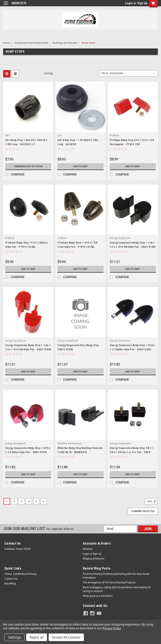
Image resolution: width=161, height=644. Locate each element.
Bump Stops (88, 43)
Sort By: (49, 73)
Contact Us (11, 579)
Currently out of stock (28, 166)
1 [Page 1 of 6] (7, 501)
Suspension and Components (31, 43)
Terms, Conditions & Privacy (21, 574)
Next (152, 501)
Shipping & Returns (94, 559)
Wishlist (88, 549)
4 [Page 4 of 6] (29, 501)
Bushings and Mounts (65, 43)
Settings (15, 637)
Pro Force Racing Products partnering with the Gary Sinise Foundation (116, 576)
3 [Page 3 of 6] (21, 501)
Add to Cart (80, 166)
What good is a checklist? (98, 596)
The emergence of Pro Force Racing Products (109, 583)
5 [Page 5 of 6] (36, 501)
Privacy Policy (112, 628)
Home (7, 43)
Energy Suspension (120, 238)
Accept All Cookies (66, 637)
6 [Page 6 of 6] (43, 501)
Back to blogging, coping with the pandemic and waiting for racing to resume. (117, 589)
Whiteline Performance (69, 443)
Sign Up (142, 3)
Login (129, 3)
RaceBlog (10, 584)
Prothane (115, 136)
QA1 (7, 136)
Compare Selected (143, 511)
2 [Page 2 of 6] (14, 501)
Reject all (37, 637)
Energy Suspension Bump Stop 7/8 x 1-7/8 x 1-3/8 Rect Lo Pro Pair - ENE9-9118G (132, 452)
